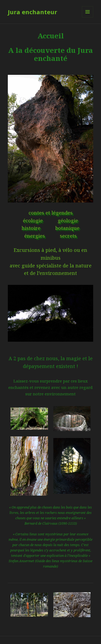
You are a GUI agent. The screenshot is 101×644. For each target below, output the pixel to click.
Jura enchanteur (32, 12)
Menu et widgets (88, 17)
